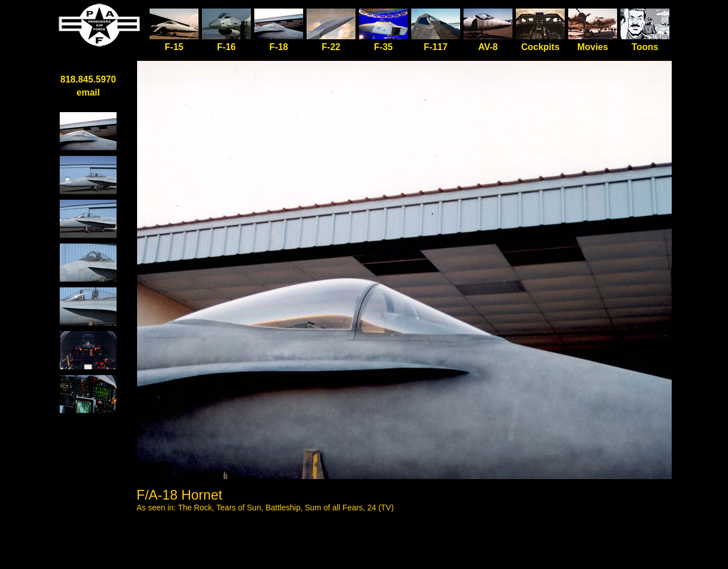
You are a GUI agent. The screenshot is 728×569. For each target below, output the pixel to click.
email (88, 92)
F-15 (174, 42)
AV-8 (488, 47)
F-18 (279, 47)
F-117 (436, 47)
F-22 (331, 47)
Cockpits (540, 47)
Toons (645, 47)
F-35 (384, 47)
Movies (593, 47)
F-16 (227, 47)
